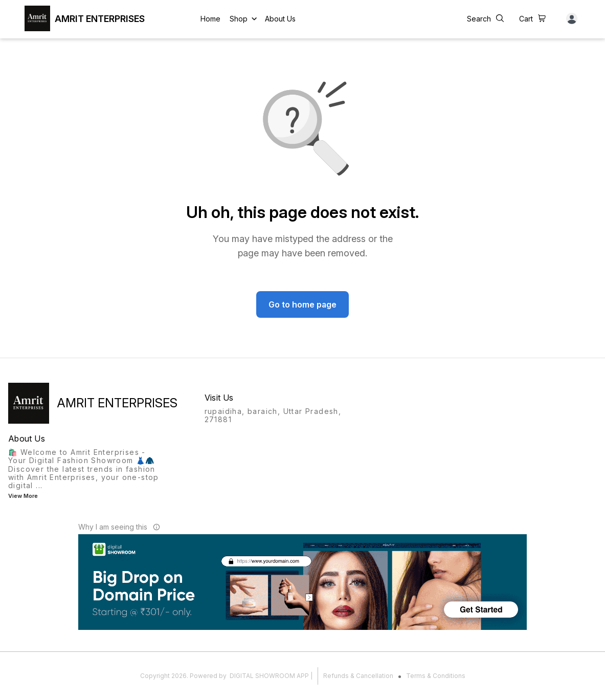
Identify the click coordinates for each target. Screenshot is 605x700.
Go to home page (302, 304)
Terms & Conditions (436, 676)
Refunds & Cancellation (358, 676)
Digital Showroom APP (269, 676)
